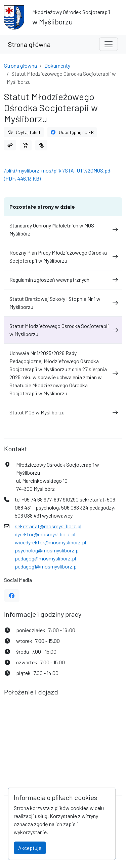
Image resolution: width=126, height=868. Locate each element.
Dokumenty (57, 65)
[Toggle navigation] (109, 44)
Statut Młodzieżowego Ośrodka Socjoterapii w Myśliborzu (63, 330)
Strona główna (29, 44)
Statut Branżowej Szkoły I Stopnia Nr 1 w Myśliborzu (63, 303)
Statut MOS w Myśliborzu (63, 412)
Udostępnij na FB (72, 132)
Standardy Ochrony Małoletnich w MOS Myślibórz (63, 229)
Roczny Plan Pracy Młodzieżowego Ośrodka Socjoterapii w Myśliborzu (63, 256)
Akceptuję (30, 848)
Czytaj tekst (24, 132)
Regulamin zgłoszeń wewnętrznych (63, 280)
